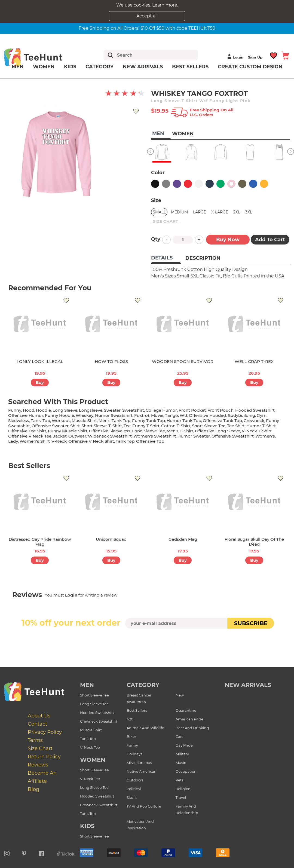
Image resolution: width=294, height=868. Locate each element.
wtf (183, 415)
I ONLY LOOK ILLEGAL (40, 361)
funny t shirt (146, 426)
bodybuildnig (241, 415)
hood (29, 410)
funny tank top (148, 421)
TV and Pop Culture (144, 806)
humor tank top (184, 421)
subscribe (251, 623)
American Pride (189, 719)
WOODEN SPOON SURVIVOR (183, 361)
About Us (39, 716)
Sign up (255, 57)
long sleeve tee (148, 431)
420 (130, 719)
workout (61, 421)
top (46, 421)
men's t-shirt (180, 431)
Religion (183, 789)
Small (159, 212)
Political (134, 789)
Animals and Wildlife (145, 728)
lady (13, 441)
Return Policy (44, 757)
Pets (179, 780)
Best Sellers (190, 67)
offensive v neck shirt (91, 441)
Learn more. (165, 5)
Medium (179, 212)
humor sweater (194, 436)
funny (15, 410)
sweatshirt (133, 410)
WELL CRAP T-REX (254, 361)
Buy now (228, 240)
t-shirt (115, 426)
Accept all (147, 16)
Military (182, 754)
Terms (35, 740)
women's (265, 436)
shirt (75, 426)
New (180, 695)
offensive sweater (50, 426)
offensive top (150, 441)
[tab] (166, 258)
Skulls (132, 797)
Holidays (134, 754)
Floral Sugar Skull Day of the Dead (254, 542)
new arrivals (248, 685)
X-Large (220, 212)
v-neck (59, 441)
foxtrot (142, 415)
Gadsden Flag (183, 539)
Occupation (186, 771)
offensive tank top (222, 421)
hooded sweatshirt (255, 410)
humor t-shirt (261, 426)
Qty (156, 239)
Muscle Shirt (91, 730)
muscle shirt (84, 421)
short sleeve (94, 426)
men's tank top (114, 421)
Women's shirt (35, 441)
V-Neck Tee (90, 747)
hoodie (43, 410)
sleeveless (19, 421)
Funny (132, 745)
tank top (125, 441)
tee (127, 426)
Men (18, 67)
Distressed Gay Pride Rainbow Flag (40, 542)
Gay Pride (184, 745)
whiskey (85, 415)
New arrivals (143, 67)
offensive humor (26, 415)
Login (235, 57)
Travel (181, 797)
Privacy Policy (45, 732)
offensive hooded (207, 415)
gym (262, 415)
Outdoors (135, 780)
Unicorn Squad (111, 539)
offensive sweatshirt (233, 436)
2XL (237, 212)
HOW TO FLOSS (111, 361)
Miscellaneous (139, 763)
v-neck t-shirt (257, 431)
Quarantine (186, 710)
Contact (37, 724)
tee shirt (236, 426)
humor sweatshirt (114, 415)
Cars (179, 736)
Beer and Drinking (192, 728)
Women (44, 67)
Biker (131, 736)
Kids (70, 67)
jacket (60, 436)
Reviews (38, 765)
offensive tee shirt (27, 431)
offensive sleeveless (110, 431)
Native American (142, 771)
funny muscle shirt (68, 431)
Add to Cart (270, 240)
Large (200, 212)
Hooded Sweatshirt (97, 713)
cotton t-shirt (176, 426)
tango (171, 415)
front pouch (220, 410)
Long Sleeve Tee (94, 704)
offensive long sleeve (218, 431)
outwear (77, 436)
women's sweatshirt (155, 436)
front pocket (192, 410)
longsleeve (91, 410)
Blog (33, 789)
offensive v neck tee (30, 436)
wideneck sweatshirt (110, 436)
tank (36, 421)
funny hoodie (59, 415)
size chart (165, 221)
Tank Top (88, 739)
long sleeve (65, 410)
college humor (161, 410)
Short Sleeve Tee (94, 695)
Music (181, 763)
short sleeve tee (209, 426)
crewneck (254, 421)
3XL (249, 212)
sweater (112, 410)
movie (157, 415)
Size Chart (40, 748)
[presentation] (147, 641)
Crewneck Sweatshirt (99, 721)
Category (99, 67)
